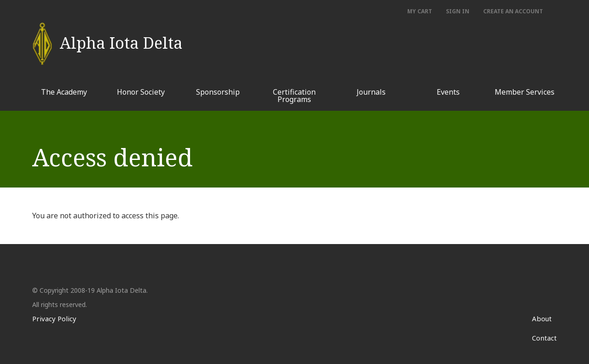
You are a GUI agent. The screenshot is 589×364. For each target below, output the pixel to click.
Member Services (525, 92)
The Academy (64, 92)
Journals (371, 92)
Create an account (513, 11)
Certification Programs (294, 96)
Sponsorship (218, 92)
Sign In (458, 11)
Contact (544, 338)
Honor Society (141, 92)
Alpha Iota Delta (121, 39)
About (542, 318)
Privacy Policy (54, 318)
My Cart (420, 11)
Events (448, 92)
